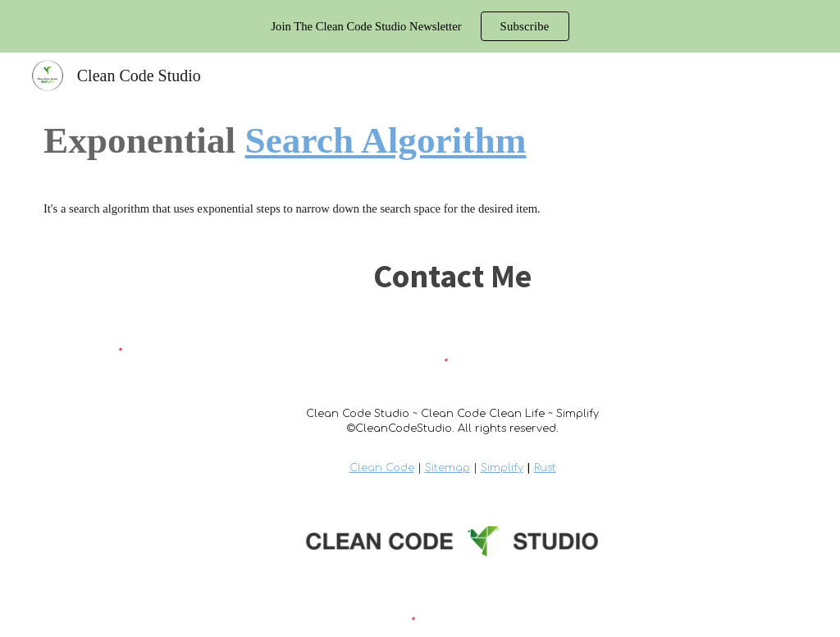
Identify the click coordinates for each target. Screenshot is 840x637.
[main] (420, 140)
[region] (420, 26)
